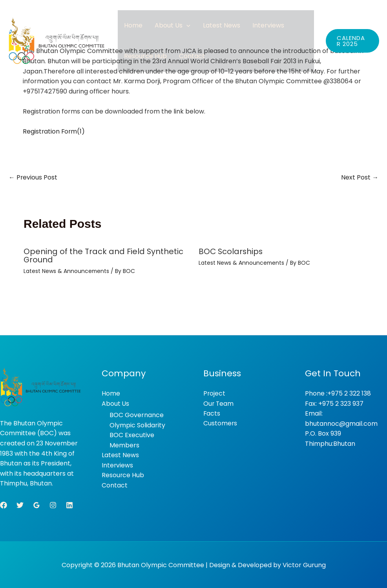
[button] (180, 28)
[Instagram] (53, 504)
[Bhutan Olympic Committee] (57, 46)
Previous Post (33, 177)
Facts (212, 413)
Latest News (210, 28)
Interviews (253, 28)
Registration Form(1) (54, 131)
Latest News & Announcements (67, 271)
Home (131, 28)
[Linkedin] (69, 504)
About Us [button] (166, 28)
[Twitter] (20, 504)
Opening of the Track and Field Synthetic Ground (104, 256)
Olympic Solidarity (137, 425)
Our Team (219, 403)
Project (214, 393)
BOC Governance (137, 415)
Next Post (360, 177)
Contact (185, 63)
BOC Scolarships (231, 252)
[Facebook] (4, 504)
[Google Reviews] (37, 504)
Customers (220, 423)
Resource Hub (143, 63)
